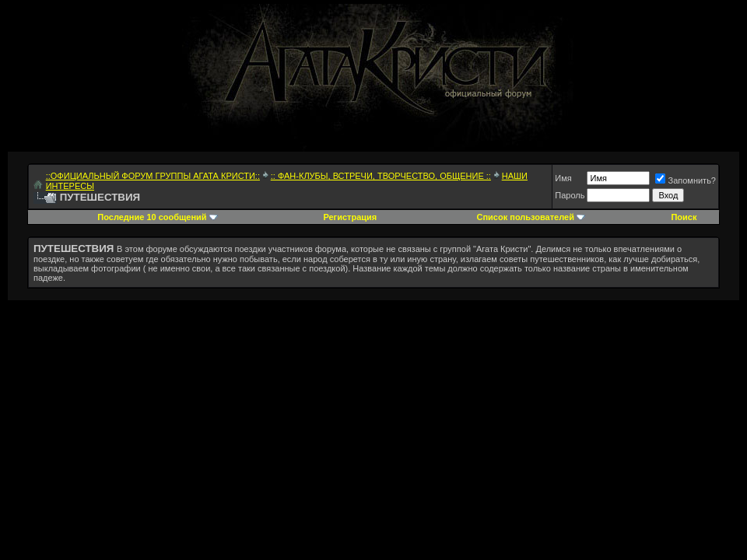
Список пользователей (526, 217)
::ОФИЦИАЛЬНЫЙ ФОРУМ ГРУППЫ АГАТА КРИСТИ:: (153, 176)
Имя (563, 178)
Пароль (570, 195)
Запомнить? (686, 180)
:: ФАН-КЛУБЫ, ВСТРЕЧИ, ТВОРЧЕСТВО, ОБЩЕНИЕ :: (381, 176)
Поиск (684, 217)
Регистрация (350, 217)
